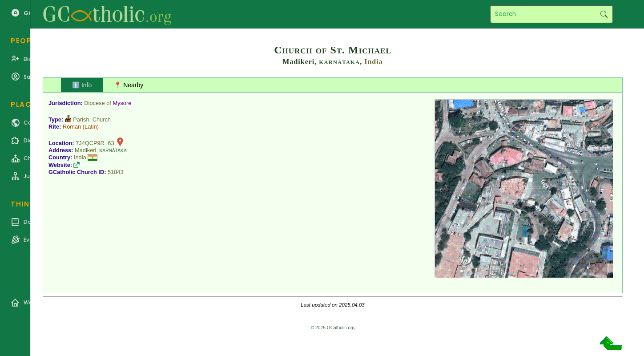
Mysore (122, 103)
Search (604, 14)
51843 (116, 172)
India (373, 62)
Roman (72, 127)
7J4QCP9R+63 (95, 143)
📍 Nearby (129, 85)
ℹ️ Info (82, 85)
